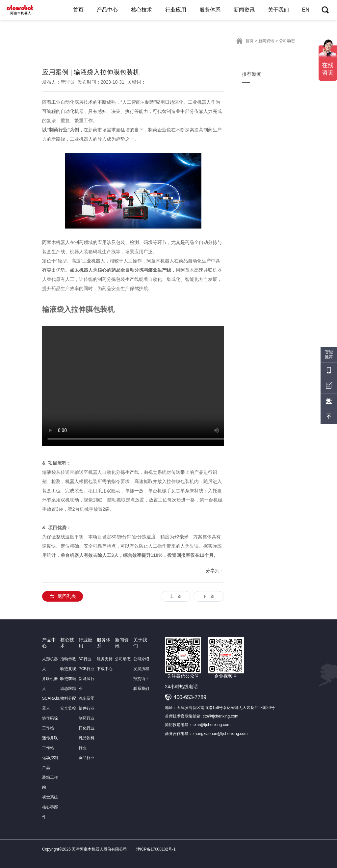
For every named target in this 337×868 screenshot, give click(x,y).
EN (306, 10)
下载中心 (105, 669)
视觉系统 (50, 797)
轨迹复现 (68, 669)
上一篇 (176, 596)
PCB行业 (87, 669)
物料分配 (68, 698)
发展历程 (141, 669)
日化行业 (87, 728)
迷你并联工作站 (50, 743)
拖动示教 (68, 659)
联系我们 (141, 689)
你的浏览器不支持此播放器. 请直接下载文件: (149, 386)
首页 (78, 10)
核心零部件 (50, 812)
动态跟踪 (68, 689)
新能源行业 (87, 684)
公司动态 (123, 659)
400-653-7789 (190, 697)
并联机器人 (50, 684)
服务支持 (105, 659)
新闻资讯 (244, 10)
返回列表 (63, 596)
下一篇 (209, 596)
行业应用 (176, 10)
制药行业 (87, 718)
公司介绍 (141, 659)
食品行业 (87, 758)
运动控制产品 (50, 763)
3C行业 (85, 659)
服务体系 (210, 10)
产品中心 (107, 10)
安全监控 (68, 708)
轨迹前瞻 (68, 679)
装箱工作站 (50, 782)
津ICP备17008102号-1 (158, 849)
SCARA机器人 (51, 703)
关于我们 (278, 10)
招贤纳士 (141, 679)
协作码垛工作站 (50, 723)
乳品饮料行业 (87, 743)
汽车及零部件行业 (87, 703)
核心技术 (142, 10)
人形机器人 (50, 664)
